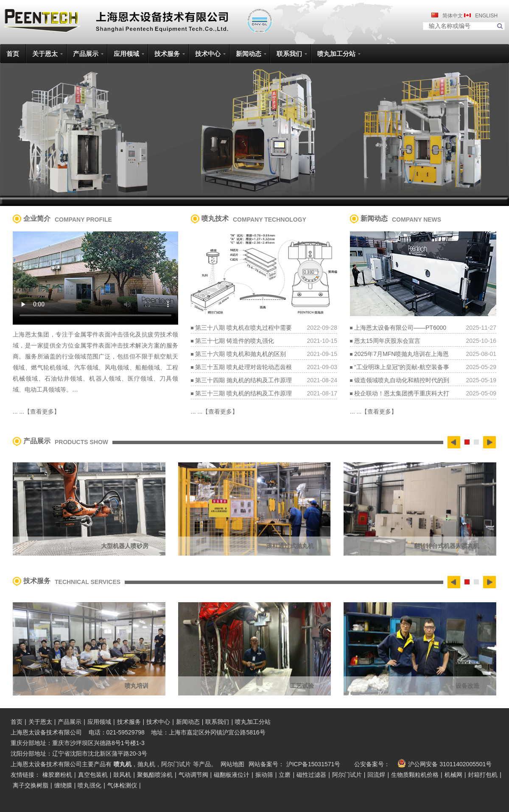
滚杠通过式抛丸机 (290, 546)
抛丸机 (146, 764)
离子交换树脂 (31, 785)
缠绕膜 (63, 785)
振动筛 (264, 775)
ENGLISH (486, 16)
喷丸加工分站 (253, 722)
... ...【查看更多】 (36, 412)
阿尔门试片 (176, 764)
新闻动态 (188, 722)
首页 (17, 722)
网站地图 (232, 764)
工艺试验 (302, 686)
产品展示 (70, 722)
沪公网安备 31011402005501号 (443, 763)
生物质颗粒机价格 (415, 775)
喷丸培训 (137, 686)
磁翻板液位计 (232, 775)
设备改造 (467, 686)
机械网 (453, 775)
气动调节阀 (193, 775)
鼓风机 (122, 775)
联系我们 (217, 722)
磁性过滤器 (311, 775)
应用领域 (99, 722)
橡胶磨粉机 (57, 775)
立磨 (285, 775)
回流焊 (376, 775)
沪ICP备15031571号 (313, 764)
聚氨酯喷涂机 (155, 775)
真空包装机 (93, 775)
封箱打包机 (483, 775)
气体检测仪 (122, 785)
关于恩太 (40, 722)
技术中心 (158, 722)
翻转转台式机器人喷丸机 (447, 546)
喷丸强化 (89, 785)
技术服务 (129, 722)
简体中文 (453, 16)
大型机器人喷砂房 (125, 546)
